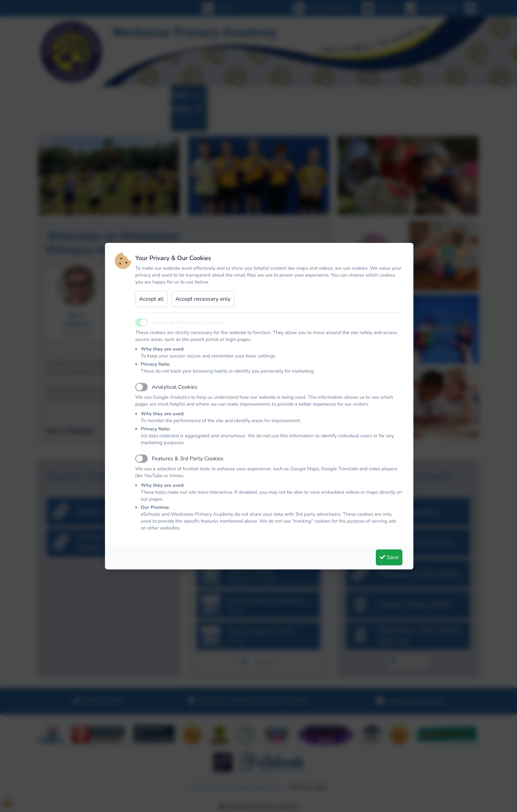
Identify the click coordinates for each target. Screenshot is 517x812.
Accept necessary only (203, 299)
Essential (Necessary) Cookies (189, 322)
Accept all (151, 299)
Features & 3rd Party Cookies (188, 459)
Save (389, 557)
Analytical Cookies (175, 387)
